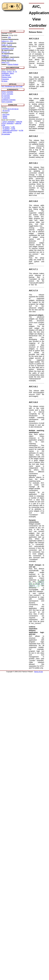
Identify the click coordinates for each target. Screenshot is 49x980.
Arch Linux (6, 114)
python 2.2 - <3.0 (7, 41)
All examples (6, 134)
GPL (9, 37)
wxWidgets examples (9, 100)
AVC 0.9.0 (33, 73)
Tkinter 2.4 (5, 55)
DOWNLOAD (13, 105)
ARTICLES (13, 84)
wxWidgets (5, 73)
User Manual (6, 75)
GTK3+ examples (7, 94)
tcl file (13, 129)
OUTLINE (13, 31)
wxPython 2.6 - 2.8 (8, 59)
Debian (5, 116)
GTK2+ (4, 72)
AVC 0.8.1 (33, 163)
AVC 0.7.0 (33, 291)
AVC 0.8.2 (33, 136)
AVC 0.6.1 (33, 387)
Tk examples (6, 98)
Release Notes (6, 77)
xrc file (21, 130)
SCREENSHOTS (13, 90)
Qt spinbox (6, 127)
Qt (14, 72)
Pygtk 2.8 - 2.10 (7, 45)
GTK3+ (10, 72)
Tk (16, 72)
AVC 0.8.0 (33, 201)
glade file (19, 122)
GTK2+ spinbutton (9, 122)
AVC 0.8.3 (33, 94)
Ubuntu (5, 118)
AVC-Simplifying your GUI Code (12, 86)
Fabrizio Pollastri (13, 64)
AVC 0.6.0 (33, 402)
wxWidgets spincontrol (10, 130)
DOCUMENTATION (13, 68)
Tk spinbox (6, 129)
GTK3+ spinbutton (8, 123)
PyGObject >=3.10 (8, 48)
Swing (12, 73)
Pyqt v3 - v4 (6, 52)
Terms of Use (38, 672)
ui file (3, 125)
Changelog (5, 79)
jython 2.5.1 (5, 62)
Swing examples (7, 102)
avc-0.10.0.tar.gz (13, 109)
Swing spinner (7, 132)
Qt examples (6, 96)
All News (5, 81)
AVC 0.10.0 (34, 39)
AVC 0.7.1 (33, 269)
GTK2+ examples (7, 92)
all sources (6, 111)
